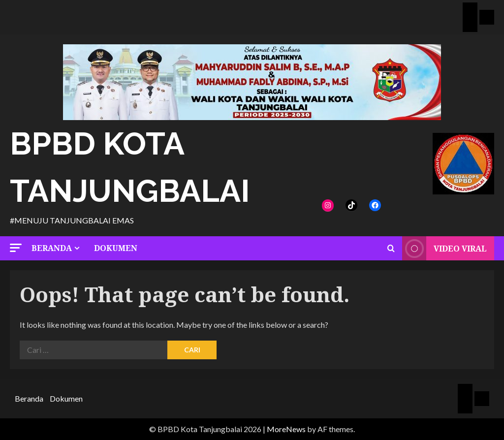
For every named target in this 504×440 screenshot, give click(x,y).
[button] (16, 248)
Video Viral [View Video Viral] (444, 248)
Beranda (52, 248)
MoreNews (286, 429)
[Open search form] (391, 249)
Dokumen (116, 248)
